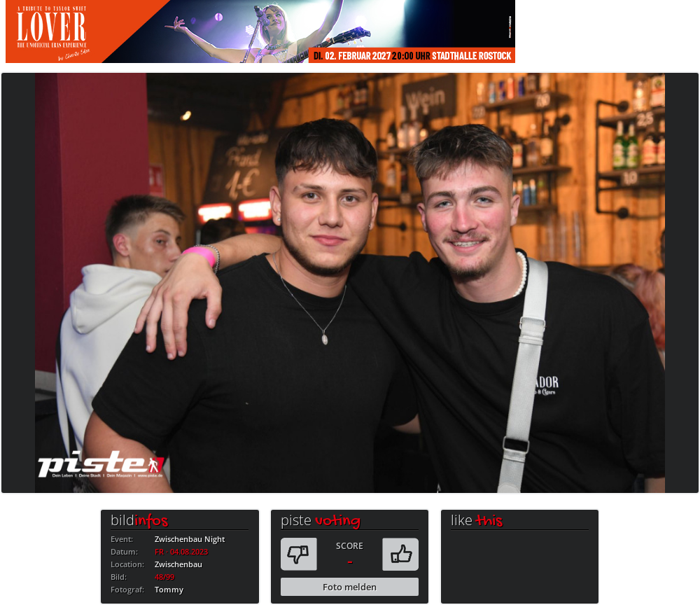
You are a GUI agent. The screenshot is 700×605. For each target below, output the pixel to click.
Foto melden (350, 587)
